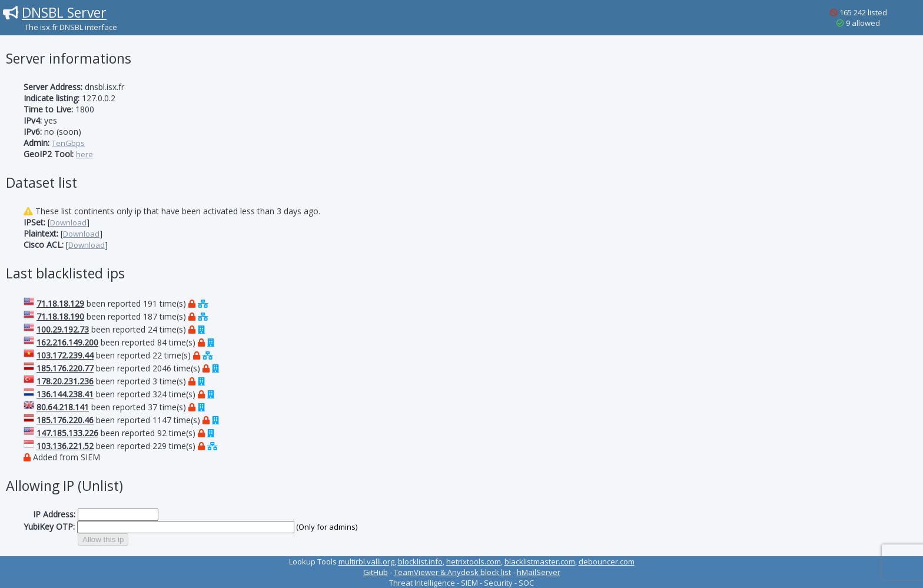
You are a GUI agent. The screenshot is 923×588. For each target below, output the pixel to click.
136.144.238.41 (65, 394)
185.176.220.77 (65, 368)
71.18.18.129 (60, 303)
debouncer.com (607, 562)
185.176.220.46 (65, 420)
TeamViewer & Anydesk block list (452, 572)
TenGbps (68, 143)
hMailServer (539, 572)
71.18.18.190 (60, 316)
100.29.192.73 (63, 329)
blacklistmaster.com (540, 562)
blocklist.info (420, 562)
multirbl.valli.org (366, 562)
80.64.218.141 (63, 407)
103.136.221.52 (65, 446)
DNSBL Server (64, 12)
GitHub (376, 572)
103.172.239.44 (65, 355)
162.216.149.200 (67, 342)
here (84, 154)
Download (68, 222)
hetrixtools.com (474, 562)
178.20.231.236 (65, 381)
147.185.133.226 (67, 433)
